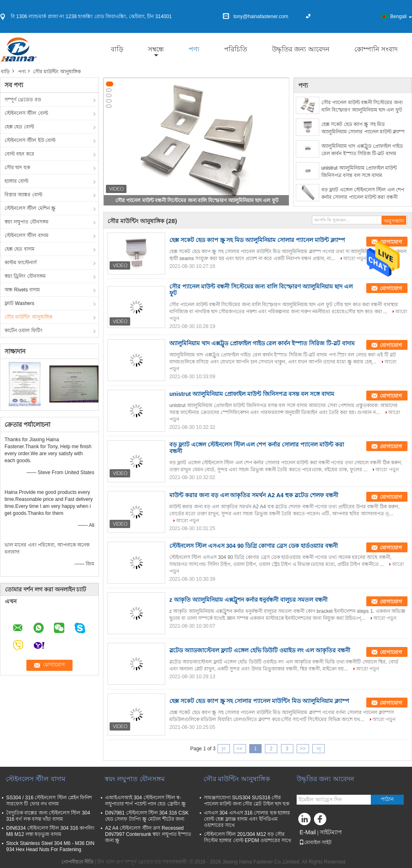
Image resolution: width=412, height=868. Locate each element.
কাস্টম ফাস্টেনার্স (21, 263)
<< (239, 749)
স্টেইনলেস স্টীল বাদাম (27, 235)
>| (318, 749)
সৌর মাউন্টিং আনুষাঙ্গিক (28, 317)
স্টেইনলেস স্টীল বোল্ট (26, 113)
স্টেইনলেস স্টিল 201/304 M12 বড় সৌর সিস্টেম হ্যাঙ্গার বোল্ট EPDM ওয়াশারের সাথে (248, 837)
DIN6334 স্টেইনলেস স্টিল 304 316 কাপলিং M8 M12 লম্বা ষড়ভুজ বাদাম (50, 831)
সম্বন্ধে (156, 49)
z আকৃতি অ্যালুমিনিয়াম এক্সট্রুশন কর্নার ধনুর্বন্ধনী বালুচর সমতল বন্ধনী (248, 600)
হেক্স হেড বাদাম (20, 249)
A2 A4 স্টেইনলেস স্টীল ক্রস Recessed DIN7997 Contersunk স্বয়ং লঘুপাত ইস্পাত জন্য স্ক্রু (148, 834)
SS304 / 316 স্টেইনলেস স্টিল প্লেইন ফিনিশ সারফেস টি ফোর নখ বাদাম (49, 801)
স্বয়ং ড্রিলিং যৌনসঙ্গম (25, 276)
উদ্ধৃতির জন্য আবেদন (301, 49)
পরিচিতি (236, 49)
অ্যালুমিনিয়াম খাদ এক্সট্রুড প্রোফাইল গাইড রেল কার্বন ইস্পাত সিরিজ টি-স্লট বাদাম (362, 150)
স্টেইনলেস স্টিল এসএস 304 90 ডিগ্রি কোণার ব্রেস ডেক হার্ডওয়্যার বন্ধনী (254, 546)
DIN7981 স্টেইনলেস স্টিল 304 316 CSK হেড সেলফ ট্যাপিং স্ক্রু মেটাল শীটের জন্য (147, 816)
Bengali (401, 16)
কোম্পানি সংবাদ (376, 49)
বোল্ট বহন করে (19, 154)
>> (303, 749)
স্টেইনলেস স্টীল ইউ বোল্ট (30, 140)
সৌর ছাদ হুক (17, 168)
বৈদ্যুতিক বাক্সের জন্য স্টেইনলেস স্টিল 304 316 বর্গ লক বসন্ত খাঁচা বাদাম (48, 816)
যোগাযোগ (391, 288)
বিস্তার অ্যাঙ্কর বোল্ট (23, 195)
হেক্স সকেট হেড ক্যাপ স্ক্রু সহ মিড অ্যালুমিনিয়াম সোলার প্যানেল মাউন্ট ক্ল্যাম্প (363, 128)
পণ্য (194, 49)
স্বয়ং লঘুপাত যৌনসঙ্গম (27, 222)
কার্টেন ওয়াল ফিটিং (23, 330)
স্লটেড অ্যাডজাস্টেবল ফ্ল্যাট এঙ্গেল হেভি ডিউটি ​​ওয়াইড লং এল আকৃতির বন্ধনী (260, 650)
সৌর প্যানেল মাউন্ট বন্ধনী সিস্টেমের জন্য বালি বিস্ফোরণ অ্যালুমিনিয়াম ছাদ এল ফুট (197, 200)
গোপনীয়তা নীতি (77, 862)
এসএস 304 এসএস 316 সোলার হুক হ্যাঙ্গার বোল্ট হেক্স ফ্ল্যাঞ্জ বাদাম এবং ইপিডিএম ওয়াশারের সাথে (247, 819)
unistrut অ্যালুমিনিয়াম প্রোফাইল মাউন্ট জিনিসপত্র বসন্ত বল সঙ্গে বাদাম (359, 172)
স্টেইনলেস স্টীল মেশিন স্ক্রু (30, 208)
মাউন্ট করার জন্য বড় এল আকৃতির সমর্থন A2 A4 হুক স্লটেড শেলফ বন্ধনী (254, 495)
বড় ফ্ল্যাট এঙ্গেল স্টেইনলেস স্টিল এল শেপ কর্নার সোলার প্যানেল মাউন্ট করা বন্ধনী (363, 193)
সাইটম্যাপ (331, 832)
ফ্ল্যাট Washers (19, 303)
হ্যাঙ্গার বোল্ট (16, 181)
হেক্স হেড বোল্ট (19, 127)
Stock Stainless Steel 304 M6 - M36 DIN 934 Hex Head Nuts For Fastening (50, 846)
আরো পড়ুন (355, 258)
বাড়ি (117, 49)
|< (224, 749)
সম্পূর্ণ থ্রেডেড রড (23, 100)
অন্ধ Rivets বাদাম (22, 290)
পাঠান (387, 799)
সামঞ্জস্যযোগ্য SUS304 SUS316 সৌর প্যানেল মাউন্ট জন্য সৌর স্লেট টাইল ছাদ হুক (247, 801)
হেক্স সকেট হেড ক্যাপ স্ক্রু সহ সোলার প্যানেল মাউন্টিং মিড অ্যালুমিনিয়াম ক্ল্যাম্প (259, 701)
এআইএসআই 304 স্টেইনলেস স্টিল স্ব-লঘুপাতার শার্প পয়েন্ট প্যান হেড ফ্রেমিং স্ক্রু (145, 801)
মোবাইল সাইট (315, 842)
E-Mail (308, 832)
